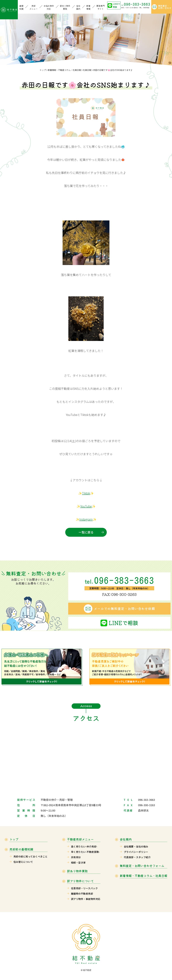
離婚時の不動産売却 (82, 894)
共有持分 (76, 857)
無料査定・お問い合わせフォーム (142, 866)
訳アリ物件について (80, 881)
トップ (43, 70)
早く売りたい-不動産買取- (85, 852)
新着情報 (88, 7)
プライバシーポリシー (136, 852)
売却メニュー (34, 7)
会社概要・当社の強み (136, 846)
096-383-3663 (136, 4)
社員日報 (87, 70)
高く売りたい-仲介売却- (84, 846)
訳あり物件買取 (65, 7)
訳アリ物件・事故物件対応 (86, 899)
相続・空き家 (78, 862)
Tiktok (86, 493)
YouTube (86, 506)
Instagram (86, 519)
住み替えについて (23, 862)
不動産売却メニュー (80, 839)
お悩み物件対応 (49, 7)
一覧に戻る (86, 532)
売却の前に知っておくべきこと (31, 856)
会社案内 (78, 7)
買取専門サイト (101, 7)
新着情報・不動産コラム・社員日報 (64, 70)
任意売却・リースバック (84, 888)
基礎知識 (21, 7)
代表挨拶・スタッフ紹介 (137, 857)
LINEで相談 (116, 5)
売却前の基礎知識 (21, 849)
